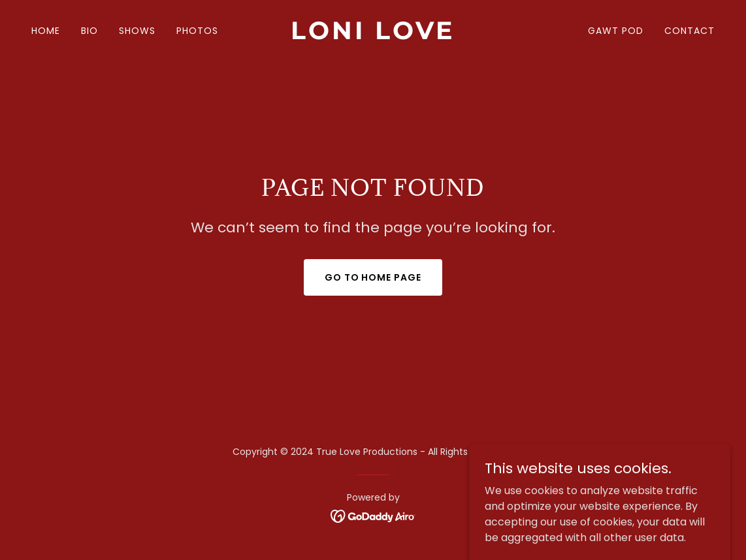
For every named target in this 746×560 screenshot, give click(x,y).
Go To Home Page (373, 277)
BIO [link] (89, 31)
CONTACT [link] (689, 31)
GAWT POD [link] (616, 31)
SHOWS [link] (137, 31)
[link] (373, 36)
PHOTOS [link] (197, 31)
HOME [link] (46, 31)
